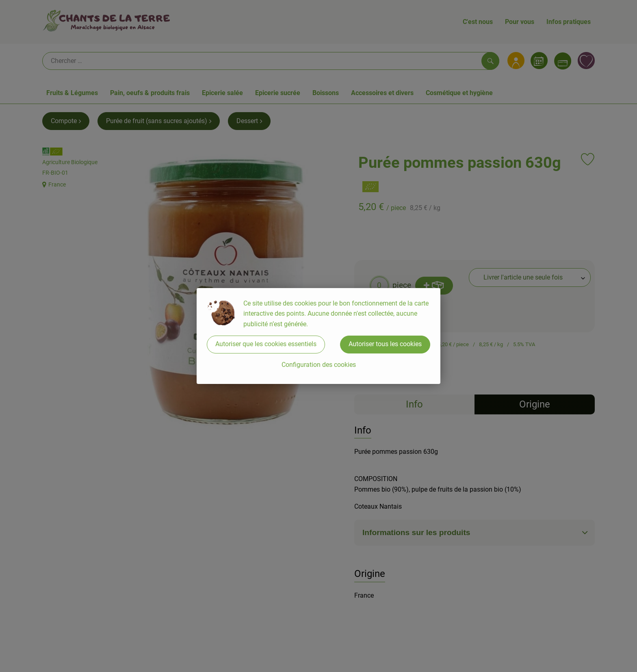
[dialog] (318, 336)
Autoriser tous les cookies (385, 344)
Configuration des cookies (319, 365)
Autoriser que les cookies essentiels (266, 344)
